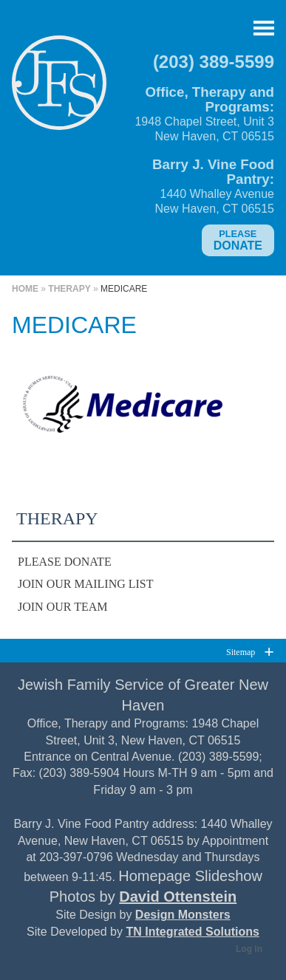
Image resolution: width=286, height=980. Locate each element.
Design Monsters (183, 915)
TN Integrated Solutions (192, 932)
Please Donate (65, 562)
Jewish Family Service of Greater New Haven (59, 89)
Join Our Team (62, 607)
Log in (249, 949)
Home (25, 289)
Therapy (69, 289)
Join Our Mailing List (86, 584)
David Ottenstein (178, 897)
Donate (238, 240)
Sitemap (241, 652)
